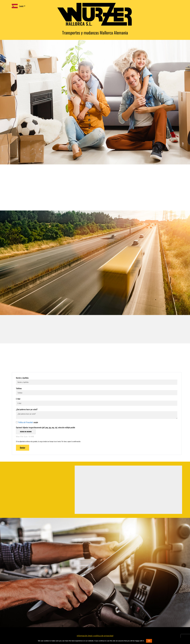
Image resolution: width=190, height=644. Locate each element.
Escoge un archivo (26, 432)
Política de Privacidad (26, 422)
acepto (28, 422)
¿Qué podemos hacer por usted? (27, 409)
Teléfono (19, 388)
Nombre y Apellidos (22, 378)
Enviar (23, 448)
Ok (149, 641)
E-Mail (18, 399)
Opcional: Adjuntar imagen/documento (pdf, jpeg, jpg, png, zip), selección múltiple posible (46, 427)
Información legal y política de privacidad (95, 636)
